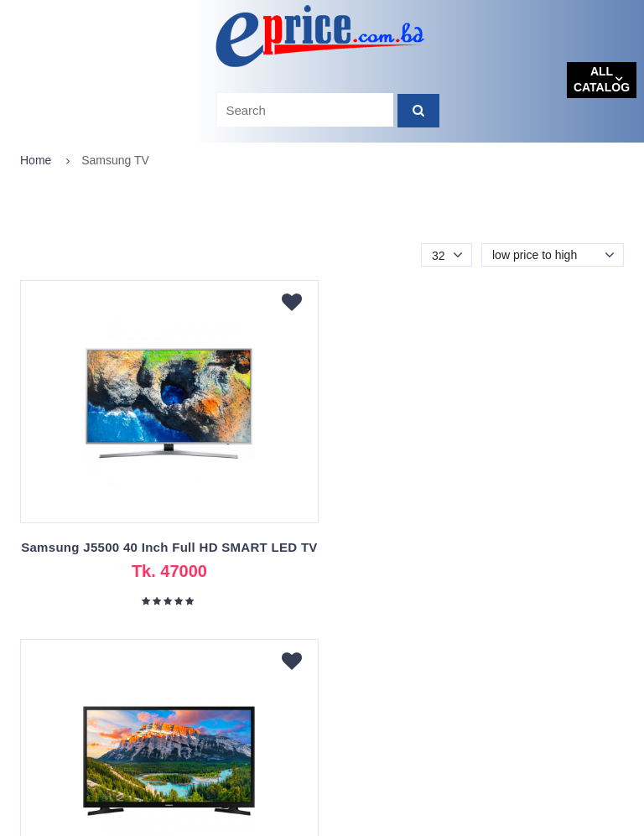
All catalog (602, 80)
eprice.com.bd (60, 822)
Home (36, 160)
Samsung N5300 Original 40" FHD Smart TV (476, 547)
